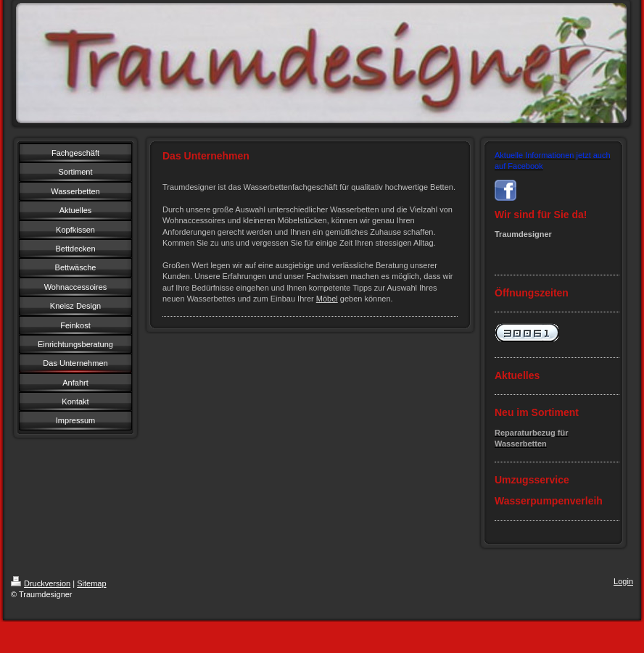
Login (623, 581)
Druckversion (41, 583)
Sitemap (91, 583)
